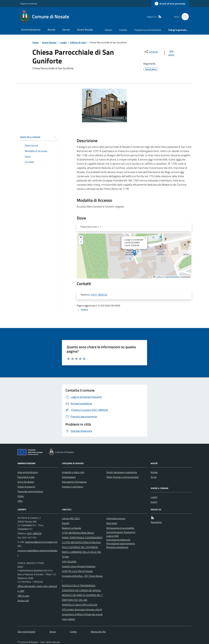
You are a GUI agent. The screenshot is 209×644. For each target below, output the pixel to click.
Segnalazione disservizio (118, 540)
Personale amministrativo (30, 491)
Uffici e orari (23, 596)
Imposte (123, 30)
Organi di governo (26, 487)
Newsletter (156, 522)
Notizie (154, 472)
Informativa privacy (116, 518)
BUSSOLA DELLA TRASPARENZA (79, 586)
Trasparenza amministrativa (148, 30)
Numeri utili (23, 601)
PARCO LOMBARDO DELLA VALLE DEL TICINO (82, 554)
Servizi (66, 30)
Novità (51, 30)
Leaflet (157, 277)
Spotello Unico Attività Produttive (79, 566)
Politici (21, 496)
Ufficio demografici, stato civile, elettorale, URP (37, 589)
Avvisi (154, 477)
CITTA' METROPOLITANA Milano (78, 533)
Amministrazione (31, 30)
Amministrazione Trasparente (121, 532)
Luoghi (63, 42)
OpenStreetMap (172, 277)
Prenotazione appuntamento (121, 543)
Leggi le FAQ (113, 536)
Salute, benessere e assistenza (122, 472)
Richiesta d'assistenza (117, 547)
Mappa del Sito (98, 632)
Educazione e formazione (74, 482)
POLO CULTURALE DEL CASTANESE (80, 547)
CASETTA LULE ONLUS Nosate (77, 571)
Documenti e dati (26, 477)
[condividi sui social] (151, 52)
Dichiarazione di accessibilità (120, 528)
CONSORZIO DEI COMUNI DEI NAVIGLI (81, 590)
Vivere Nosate (85, 30)
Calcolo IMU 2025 (71, 518)
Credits (73, 632)
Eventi (154, 502)
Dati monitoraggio (26, 632)
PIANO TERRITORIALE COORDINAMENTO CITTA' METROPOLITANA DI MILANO (82, 540)
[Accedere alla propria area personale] (170, 4)
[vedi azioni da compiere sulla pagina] (169, 53)
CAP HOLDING (69, 562)
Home (35, 42)
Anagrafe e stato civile (73, 472)
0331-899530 (99, 295)
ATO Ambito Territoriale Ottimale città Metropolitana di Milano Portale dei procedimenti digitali (82, 614)
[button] (134, 253)
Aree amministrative (28, 472)
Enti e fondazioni (26, 482)
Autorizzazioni (69, 477)
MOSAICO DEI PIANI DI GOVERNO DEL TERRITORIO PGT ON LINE (82, 598)
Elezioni (108, 30)
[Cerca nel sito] (184, 17)
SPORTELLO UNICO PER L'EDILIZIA (80, 605)
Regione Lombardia (29, 4)
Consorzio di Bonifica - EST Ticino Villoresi (82, 578)
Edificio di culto (78, 42)
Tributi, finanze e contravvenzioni (123, 477)
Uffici (20, 501)
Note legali (112, 523)
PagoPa (66, 523)
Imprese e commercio (72, 487)
